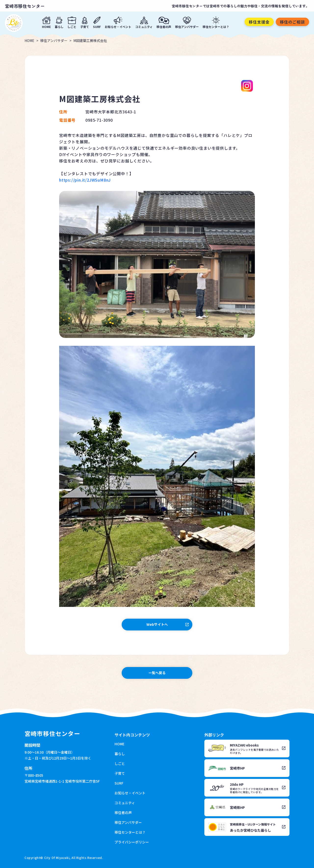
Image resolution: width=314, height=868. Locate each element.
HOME (46, 26)
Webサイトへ (157, 624)
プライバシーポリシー (132, 842)
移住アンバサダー (187, 26)
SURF (97, 26)
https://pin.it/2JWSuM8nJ (85, 180)
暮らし (59, 26)
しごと (72, 26)
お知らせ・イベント (118, 26)
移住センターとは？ (216, 26)
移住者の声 (164, 26)
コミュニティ (144, 26)
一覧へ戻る (157, 673)
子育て (85, 26)
